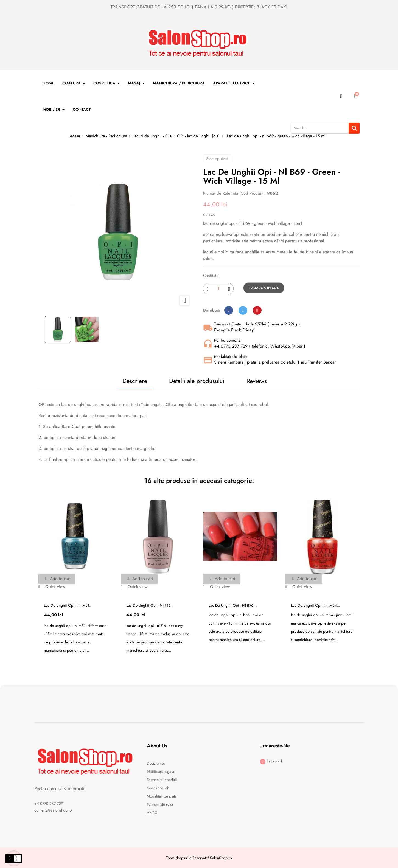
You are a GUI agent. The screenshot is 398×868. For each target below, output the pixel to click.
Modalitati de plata (162, 796)
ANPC (152, 813)
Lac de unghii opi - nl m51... (68, 605)
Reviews (257, 381)
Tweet (243, 310)
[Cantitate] (218, 289)
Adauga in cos (264, 288)
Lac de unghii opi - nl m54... (316, 605)
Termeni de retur (160, 804)
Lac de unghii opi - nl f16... (150, 605)
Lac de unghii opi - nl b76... (233, 605)
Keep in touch (158, 788)
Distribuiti (229, 310)
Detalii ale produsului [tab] (197, 381)
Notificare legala (160, 771)
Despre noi (156, 763)
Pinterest (257, 310)
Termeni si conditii (162, 780)
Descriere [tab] (133, 381)
